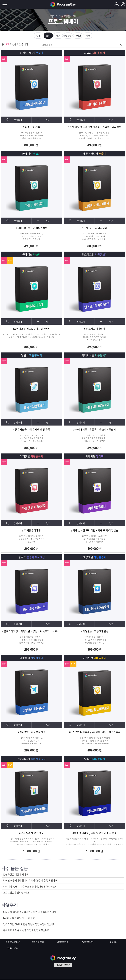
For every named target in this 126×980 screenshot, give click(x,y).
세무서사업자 (94, 154)
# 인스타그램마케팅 (94, 329)
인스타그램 (95, 255)
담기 (48, 120)
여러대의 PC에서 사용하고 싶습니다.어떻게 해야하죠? (30, 887)
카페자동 (94, 456)
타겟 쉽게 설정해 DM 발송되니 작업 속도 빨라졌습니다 (30, 913)
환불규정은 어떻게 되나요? (16, 875)
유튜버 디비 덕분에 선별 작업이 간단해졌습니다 (26, 931)
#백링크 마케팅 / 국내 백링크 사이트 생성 (94, 833)
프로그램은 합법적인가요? (16, 893)
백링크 (95, 759)
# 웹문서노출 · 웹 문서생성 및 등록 (32, 430)
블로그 (31, 557)
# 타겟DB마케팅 (31, 127)
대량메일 (94, 557)
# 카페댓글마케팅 (31, 531)
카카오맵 (94, 658)
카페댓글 (32, 456)
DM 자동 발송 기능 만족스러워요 (19, 919)
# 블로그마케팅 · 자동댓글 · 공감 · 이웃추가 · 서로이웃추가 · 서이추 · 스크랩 (32, 632)
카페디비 (32, 154)
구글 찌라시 (32, 759)
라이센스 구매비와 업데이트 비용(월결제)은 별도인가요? (31, 881)
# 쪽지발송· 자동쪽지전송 (31, 733)
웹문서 (31, 356)
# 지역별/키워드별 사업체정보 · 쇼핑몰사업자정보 (95, 127)
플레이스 (32, 255)
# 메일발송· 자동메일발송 (95, 632)
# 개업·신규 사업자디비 (94, 228)
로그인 (123, 4)
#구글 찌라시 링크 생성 (31, 833)
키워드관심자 (32, 53)
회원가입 (117, 4)
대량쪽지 (32, 658)
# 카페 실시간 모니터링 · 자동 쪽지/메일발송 (94, 531)
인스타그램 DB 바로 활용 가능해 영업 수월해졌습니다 (29, 925)
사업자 (95, 53)
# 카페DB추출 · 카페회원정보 (31, 228)
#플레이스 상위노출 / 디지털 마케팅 (32, 329)
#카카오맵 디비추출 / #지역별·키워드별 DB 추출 (95, 733)
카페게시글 (95, 356)
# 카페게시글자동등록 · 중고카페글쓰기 (95, 430)
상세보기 (18, 120)
